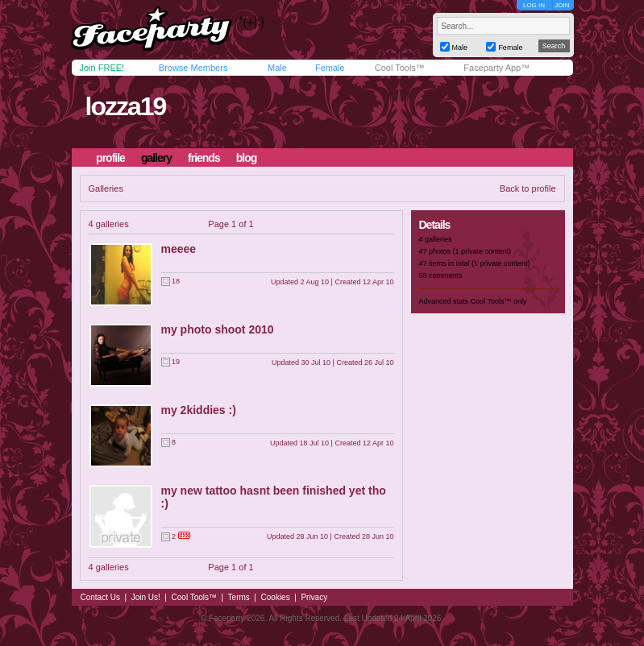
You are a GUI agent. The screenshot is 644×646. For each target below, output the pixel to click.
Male (277, 68)
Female (330, 68)
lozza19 (125, 106)
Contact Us (100, 597)
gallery (156, 158)
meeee (179, 249)
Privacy (314, 597)
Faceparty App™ (497, 68)
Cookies (276, 597)
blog (247, 158)
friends (204, 158)
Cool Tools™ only (499, 301)
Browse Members (193, 68)
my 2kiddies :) (199, 410)
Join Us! (146, 597)
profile (110, 158)
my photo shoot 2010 (218, 329)
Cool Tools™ (400, 68)
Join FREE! (102, 68)
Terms (239, 597)
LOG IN (534, 5)
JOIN (562, 5)
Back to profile (528, 188)
